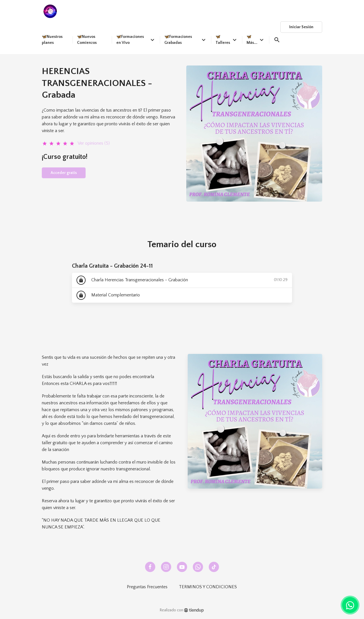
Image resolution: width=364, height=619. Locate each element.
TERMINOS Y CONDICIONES (208, 587)
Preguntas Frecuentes (147, 587)
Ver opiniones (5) (94, 143)
